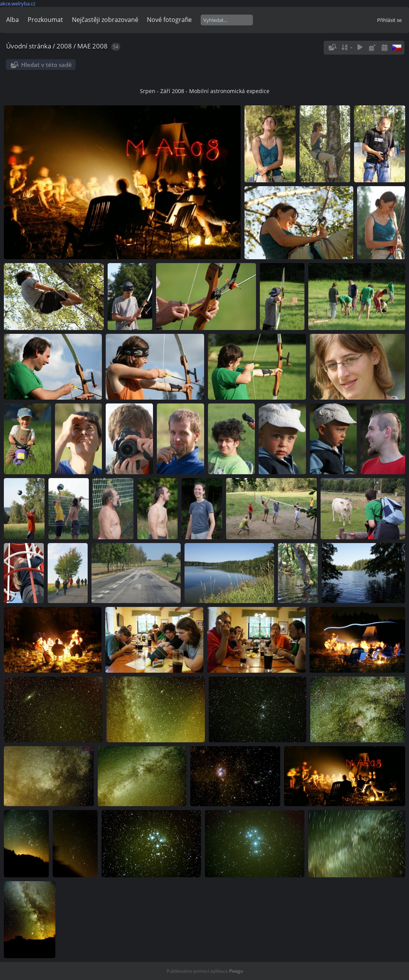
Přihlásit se (389, 20)
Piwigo (236, 971)
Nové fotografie (169, 20)
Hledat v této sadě (47, 65)
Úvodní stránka (29, 46)
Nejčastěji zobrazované (105, 20)
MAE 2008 (92, 46)
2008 (64, 46)
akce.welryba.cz (18, 3)
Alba (12, 20)
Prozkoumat (45, 20)
